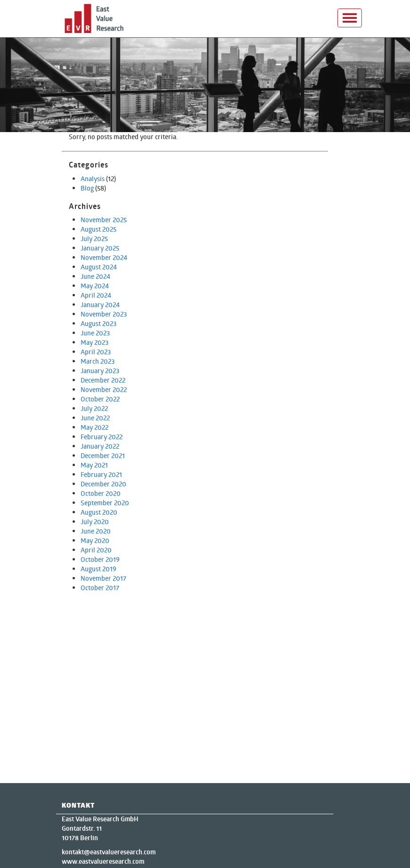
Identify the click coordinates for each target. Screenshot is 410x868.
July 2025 (94, 238)
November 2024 (104, 257)
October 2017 (100, 588)
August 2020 (99, 512)
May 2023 (94, 342)
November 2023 (104, 314)
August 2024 (99, 267)
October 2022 (100, 399)
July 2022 (94, 408)
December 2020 (103, 484)
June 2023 (95, 333)
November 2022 (104, 389)
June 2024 (95, 276)
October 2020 (101, 493)
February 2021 (101, 474)
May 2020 (95, 540)
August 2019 (98, 569)
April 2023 (96, 352)
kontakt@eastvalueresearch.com (109, 852)
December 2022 (103, 380)
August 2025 (98, 229)
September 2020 (105, 503)
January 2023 (100, 371)
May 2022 (94, 427)
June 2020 (96, 531)
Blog (87, 188)
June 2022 (95, 418)
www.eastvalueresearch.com (103, 861)
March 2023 (98, 361)
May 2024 (95, 286)
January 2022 (100, 446)
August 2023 (98, 323)
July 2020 (95, 522)
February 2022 (102, 437)
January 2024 (100, 305)
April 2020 (96, 550)
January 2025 (100, 248)
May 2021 (94, 465)
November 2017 (103, 578)
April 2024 (96, 295)
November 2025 (104, 220)
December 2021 (103, 455)
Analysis (93, 179)
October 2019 (100, 559)
